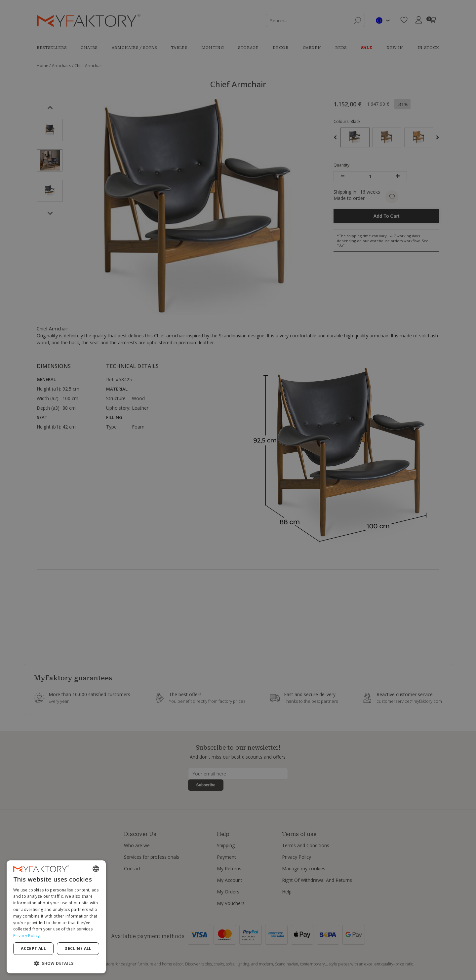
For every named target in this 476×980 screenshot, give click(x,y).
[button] (56, 963)
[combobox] (96, 869)
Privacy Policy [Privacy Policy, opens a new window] (26, 936)
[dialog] (56, 917)
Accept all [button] (33, 948)
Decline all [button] (78, 948)
